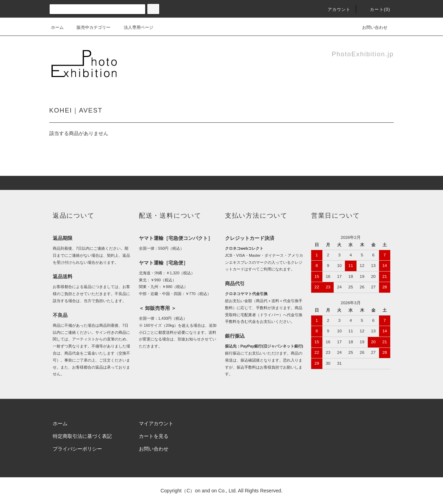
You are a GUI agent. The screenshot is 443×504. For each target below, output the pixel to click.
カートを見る (154, 436)
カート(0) (376, 9)
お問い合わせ (371, 27)
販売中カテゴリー (89, 27)
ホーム (57, 27)
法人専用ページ (134, 27)
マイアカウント (156, 423)
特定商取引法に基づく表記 (82, 436)
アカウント (335, 9)
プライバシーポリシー (77, 449)
